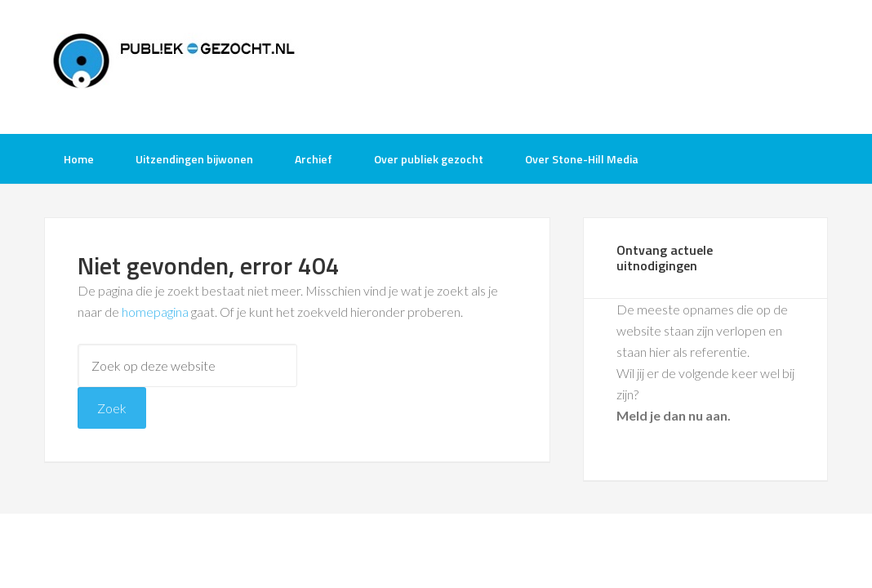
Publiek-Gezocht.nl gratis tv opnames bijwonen (175, 65)
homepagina (155, 312)
